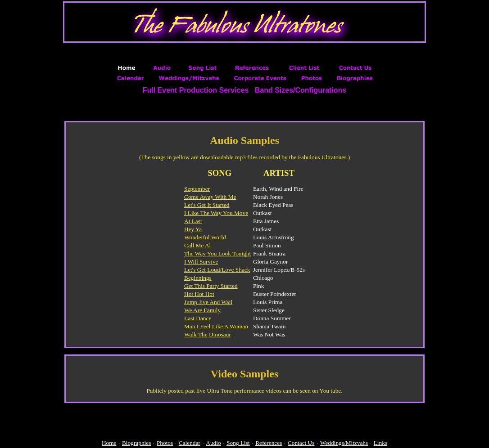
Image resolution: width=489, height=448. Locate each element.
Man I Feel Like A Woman (216, 326)
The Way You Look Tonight (217, 253)
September (197, 189)
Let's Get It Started (207, 205)
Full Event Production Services (196, 90)
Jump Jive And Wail (208, 302)
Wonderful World (205, 237)
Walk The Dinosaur (208, 334)
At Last (193, 221)
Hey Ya (193, 229)
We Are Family (202, 310)
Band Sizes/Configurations (301, 90)
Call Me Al (197, 245)
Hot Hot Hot (199, 294)
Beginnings (198, 278)
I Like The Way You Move (216, 213)
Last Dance (198, 318)
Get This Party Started (211, 286)
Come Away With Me (210, 197)
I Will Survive (201, 262)
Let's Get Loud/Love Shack (217, 270)
